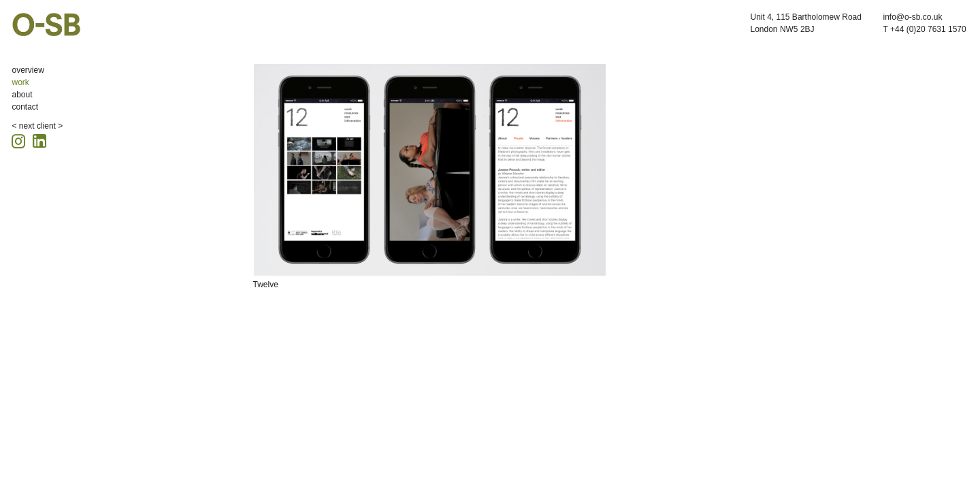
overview (28, 70)
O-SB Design (46, 25)
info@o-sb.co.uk (913, 17)
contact (26, 107)
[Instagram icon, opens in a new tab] (20, 139)
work (21, 82)
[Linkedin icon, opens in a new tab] (39, 140)
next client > (41, 126)
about (22, 95)
